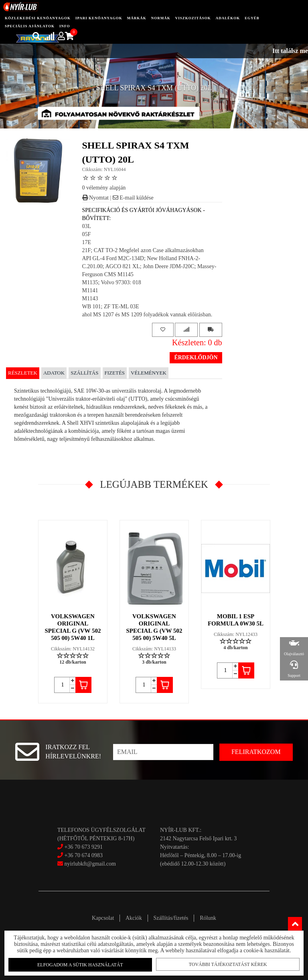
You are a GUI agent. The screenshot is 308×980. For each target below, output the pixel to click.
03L (87, 226)
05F (87, 234)
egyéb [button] (252, 18)
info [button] (65, 26)
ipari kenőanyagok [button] (99, 18)
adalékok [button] (228, 18)
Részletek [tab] (23, 373)
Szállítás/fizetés (172, 918)
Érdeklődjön (196, 358)
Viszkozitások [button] (193, 18)
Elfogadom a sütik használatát (81, 965)
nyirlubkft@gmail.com (87, 864)
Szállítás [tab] (84, 373)
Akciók (133, 918)
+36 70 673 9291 (84, 847)
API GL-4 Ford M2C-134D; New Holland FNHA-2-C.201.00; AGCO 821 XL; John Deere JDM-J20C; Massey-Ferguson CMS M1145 (149, 266)
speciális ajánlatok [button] (30, 26)
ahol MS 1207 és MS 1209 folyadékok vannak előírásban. (147, 315)
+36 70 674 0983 (84, 855)
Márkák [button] (137, 18)
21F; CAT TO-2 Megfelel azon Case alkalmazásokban (143, 250)
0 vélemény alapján (104, 188)
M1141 (90, 290)
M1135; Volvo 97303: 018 (112, 282)
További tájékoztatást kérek (227, 964)
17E (87, 242)
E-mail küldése (133, 198)
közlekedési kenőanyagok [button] (38, 18)
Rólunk (210, 918)
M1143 (90, 298)
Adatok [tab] (54, 373)
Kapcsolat (101, 918)
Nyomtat (96, 198)
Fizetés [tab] (115, 373)
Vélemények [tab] (149, 373)
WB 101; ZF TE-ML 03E (111, 307)
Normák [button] (161, 18)
